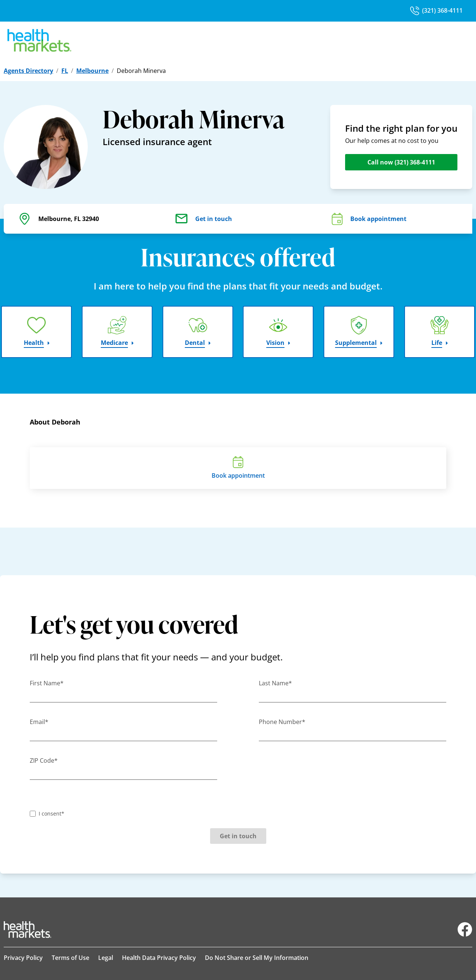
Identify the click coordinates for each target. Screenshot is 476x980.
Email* (39, 722)
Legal (106, 958)
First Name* (47, 683)
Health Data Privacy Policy (159, 958)
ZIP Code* (44, 760)
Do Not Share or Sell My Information (257, 958)
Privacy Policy (23, 958)
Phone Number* (282, 722)
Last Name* (275, 683)
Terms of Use (70, 958)
